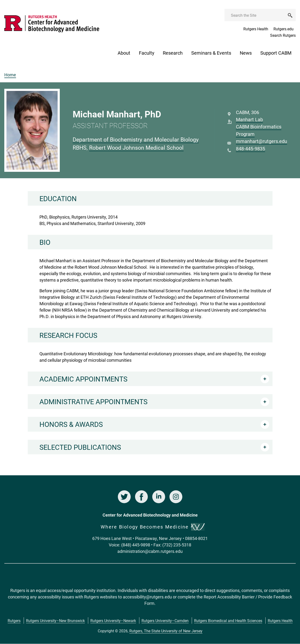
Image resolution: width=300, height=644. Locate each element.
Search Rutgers (283, 35)
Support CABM (276, 53)
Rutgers (14, 620)
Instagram (176, 497)
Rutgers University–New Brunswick (55, 620)
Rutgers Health (256, 29)
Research (173, 53)
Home (10, 75)
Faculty (147, 53)
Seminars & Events (211, 53)
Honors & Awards (71, 424)
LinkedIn (159, 497)
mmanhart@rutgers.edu (262, 141)
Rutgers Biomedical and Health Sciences (228, 620)
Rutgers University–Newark (113, 620)
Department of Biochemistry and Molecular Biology (136, 139)
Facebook (142, 497)
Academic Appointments (83, 379)
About (124, 53)
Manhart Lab (249, 119)
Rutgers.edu (284, 29)
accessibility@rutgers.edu (147, 597)
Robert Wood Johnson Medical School (136, 147)
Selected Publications (80, 447)
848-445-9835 (251, 148)
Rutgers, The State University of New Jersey (166, 631)
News (246, 53)
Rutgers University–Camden (165, 620)
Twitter (124, 497)
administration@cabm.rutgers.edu (150, 551)
